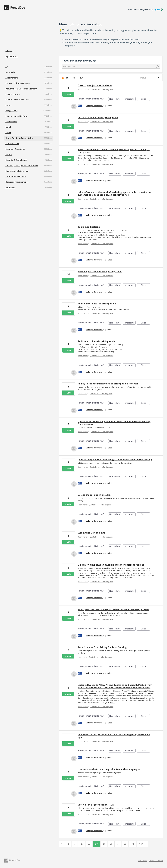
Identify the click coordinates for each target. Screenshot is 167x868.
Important (130, 99)
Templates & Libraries (16, 176)
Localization (11, 122)
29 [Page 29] (104, 844)
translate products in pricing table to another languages (109, 769)
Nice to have (115, 99)
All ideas (9, 51)
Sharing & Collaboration (17, 171)
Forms (8, 105)
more (112, 703)
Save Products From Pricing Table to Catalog (102, 647)
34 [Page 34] (133, 844)
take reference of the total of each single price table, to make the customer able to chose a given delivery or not (114, 194)
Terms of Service (156, 861)
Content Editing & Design (18, 83)
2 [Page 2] (68, 844)
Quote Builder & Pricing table (19, 138)
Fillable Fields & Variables (17, 100)
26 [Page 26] (82, 844)
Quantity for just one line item (95, 85)
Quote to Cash (12, 144)
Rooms (9, 154)
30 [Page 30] (111, 844)
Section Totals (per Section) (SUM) (96, 805)
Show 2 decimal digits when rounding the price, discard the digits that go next (114, 151)
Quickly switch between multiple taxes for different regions (111, 565)
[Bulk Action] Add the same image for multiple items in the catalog (115, 460)
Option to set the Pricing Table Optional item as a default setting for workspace (114, 423)
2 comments (83, 741)
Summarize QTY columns (91, 533)
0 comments (83, 89)
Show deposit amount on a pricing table (100, 272)
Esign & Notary (13, 94)
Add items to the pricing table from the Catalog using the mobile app (114, 736)
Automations (12, 78)
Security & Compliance (16, 160)
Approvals (10, 72)
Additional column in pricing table (96, 341)
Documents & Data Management (21, 89)
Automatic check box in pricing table (98, 117)
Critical (145, 99)
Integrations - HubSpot (17, 116)
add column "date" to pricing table (97, 304)
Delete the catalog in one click (94, 495)
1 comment (82, 394)
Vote (69, 94)
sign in (157, 9)
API (7, 67)
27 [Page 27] (89, 844)
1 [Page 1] (62, 844)
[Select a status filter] (150, 78)
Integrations (11, 111)
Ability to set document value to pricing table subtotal (108, 384)
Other (8, 133)
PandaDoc (142, 861)
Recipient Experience (15, 149)
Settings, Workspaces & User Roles (22, 165)
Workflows (10, 187)
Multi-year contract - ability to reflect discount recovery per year (113, 609)
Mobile (9, 127)
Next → (142, 844)
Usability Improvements (17, 182)
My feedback (12, 56)
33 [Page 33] (125, 844)
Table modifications (89, 227)
